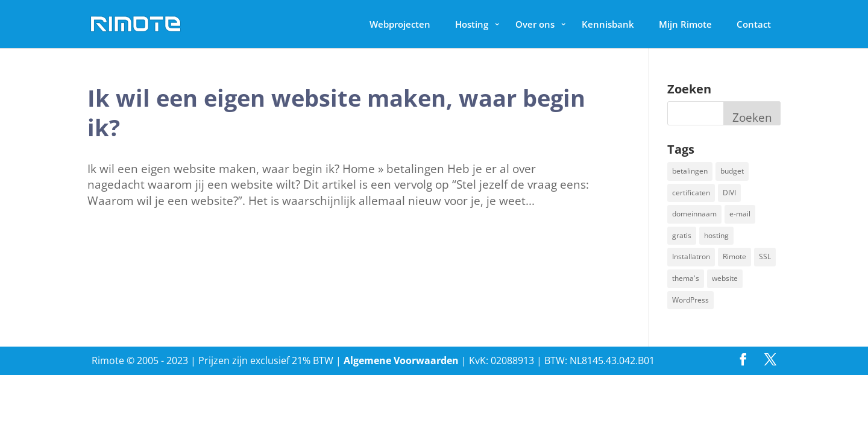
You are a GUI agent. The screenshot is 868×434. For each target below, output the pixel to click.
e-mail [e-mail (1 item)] (740, 214)
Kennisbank (608, 24)
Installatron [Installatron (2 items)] (691, 256)
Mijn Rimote (685, 24)
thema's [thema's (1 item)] (686, 278)
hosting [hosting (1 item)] (716, 235)
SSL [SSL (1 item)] (765, 256)
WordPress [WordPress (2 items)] (690, 300)
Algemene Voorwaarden (401, 360)
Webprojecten (400, 24)
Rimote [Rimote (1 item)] (734, 256)
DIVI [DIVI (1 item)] (729, 193)
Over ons (535, 24)
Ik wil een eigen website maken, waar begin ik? (336, 112)
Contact (754, 24)
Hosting (472, 24)
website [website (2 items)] (725, 278)
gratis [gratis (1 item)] (682, 235)
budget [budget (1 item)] (732, 171)
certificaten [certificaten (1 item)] (691, 193)
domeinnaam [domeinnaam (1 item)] (694, 214)
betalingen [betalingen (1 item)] (690, 171)
